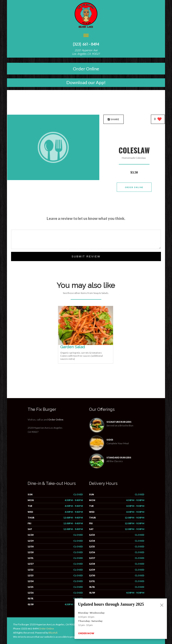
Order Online (86, 69)
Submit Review (86, 256)
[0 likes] (158, 119)
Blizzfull (53, 633)
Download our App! (86, 82)
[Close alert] (162, 605)
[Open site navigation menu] (86, 36)
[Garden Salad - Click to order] (86, 344)
